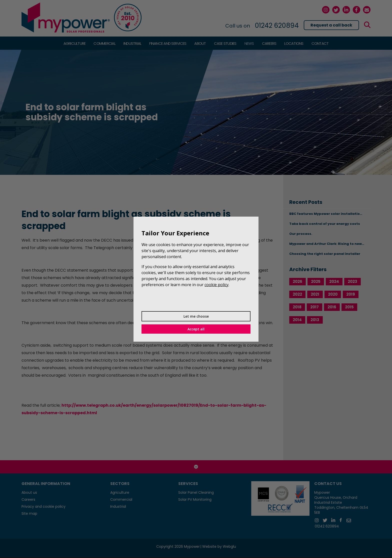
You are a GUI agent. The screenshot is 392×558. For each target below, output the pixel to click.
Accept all (196, 329)
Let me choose (196, 316)
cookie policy (216, 285)
